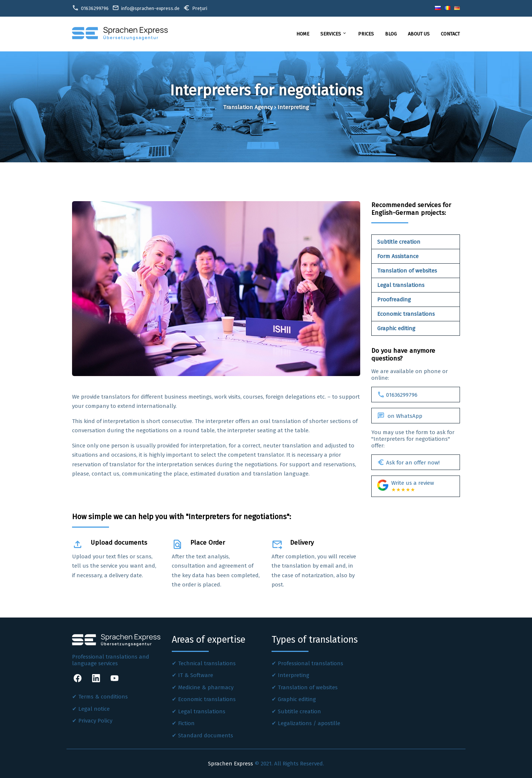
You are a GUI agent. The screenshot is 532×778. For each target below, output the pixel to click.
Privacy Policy (95, 721)
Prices (366, 34)
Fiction (186, 723)
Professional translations (311, 663)
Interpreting (294, 675)
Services (334, 34)
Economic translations (406, 314)
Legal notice (94, 709)
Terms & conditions (103, 697)
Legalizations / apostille (309, 723)
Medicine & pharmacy (206, 687)
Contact (450, 34)
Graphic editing (396, 328)
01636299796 (397, 395)
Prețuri (195, 8)
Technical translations (207, 663)
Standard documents (206, 735)
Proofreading (394, 300)
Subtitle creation (399, 242)
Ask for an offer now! (408, 462)
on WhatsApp (400, 416)
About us (419, 34)
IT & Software (196, 675)
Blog (391, 34)
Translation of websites (407, 271)
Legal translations (401, 285)
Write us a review (406, 486)
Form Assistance (398, 256)
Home (303, 34)
